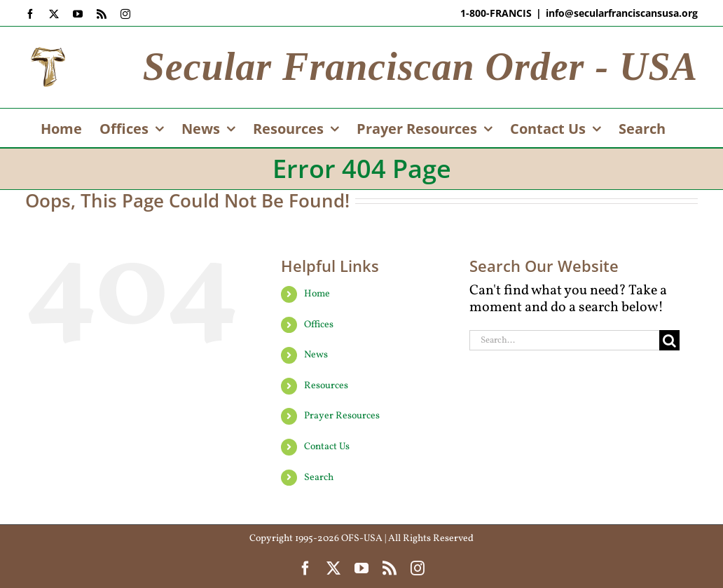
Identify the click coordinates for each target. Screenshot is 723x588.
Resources (326, 386)
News (316, 355)
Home (317, 294)
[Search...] (564, 340)
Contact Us (327, 447)
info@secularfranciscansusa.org (622, 13)
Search (319, 478)
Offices (319, 325)
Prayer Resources (342, 416)
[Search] (669, 340)
